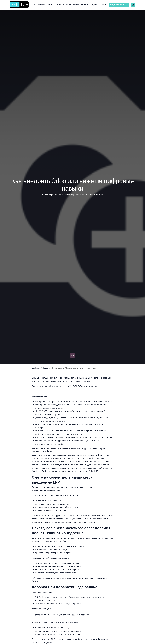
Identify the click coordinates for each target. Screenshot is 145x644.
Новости (46, 368)
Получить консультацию (119, 5)
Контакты (85, 5)
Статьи (76, 5)
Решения (41, 5)
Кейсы (50, 5)
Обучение (60, 5)
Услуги (32, 5)
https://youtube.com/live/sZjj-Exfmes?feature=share (75, 386)
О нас (69, 5)
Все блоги (36, 368)
